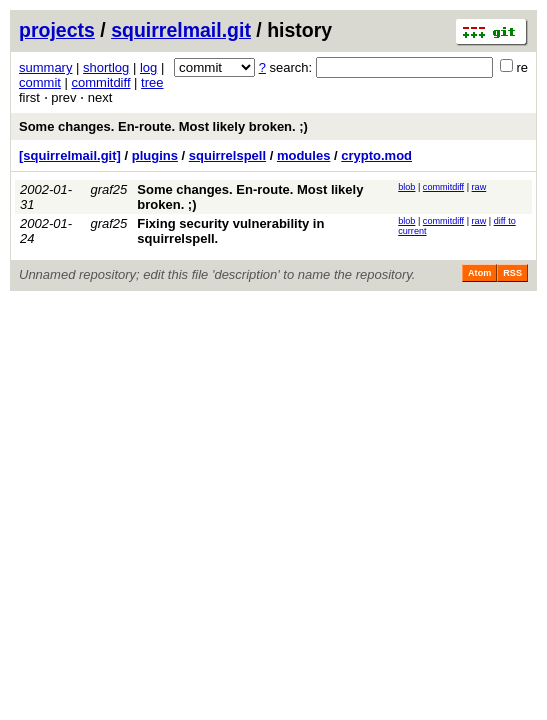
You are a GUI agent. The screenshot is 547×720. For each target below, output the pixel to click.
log (148, 67)
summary (45, 67)
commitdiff (101, 82)
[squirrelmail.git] (70, 155)
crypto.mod (376, 155)
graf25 (108, 189)
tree (152, 82)
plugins (155, 155)
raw (479, 187)
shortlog (106, 67)
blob (406, 187)
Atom (479, 273)
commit (40, 82)
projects (57, 30)
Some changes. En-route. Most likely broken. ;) (163, 126)
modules (303, 155)
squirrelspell (227, 155)
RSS (512, 273)
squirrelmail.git (181, 30)
